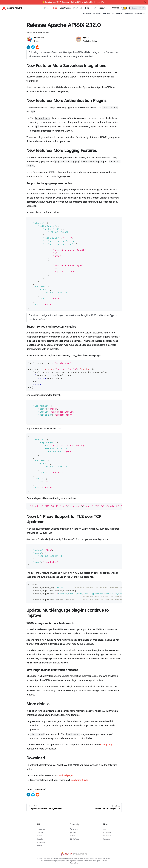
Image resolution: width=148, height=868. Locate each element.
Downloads (78, 8)
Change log (106, 745)
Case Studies (65, 8)
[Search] (137, 8)
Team (94, 8)
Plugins (119, 13)
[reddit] (38, 48)
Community (128, 13)
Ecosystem (97, 13)
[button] (124, 8)
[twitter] (33, 48)
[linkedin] (28, 48)
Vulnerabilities (140, 13)
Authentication (109, 13)
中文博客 (116, 8)
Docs (46, 8)
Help (87, 8)
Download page (64, 775)
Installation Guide (79, 780)
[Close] (145, 2)
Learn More (101, 2)
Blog (55, 8)
